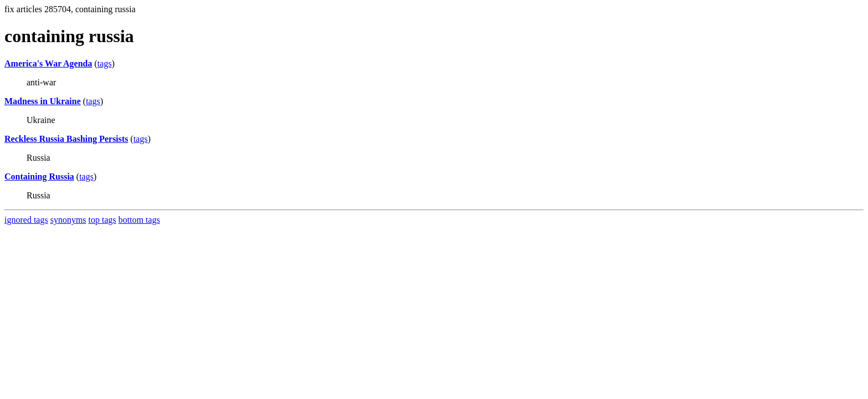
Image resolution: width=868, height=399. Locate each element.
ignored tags (26, 220)
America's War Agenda (48, 63)
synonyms (68, 220)
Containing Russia (39, 177)
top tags (102, 220)
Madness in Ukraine (43, 101)
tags (105, 63)
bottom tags (139, 220)
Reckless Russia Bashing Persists (66, 139)
